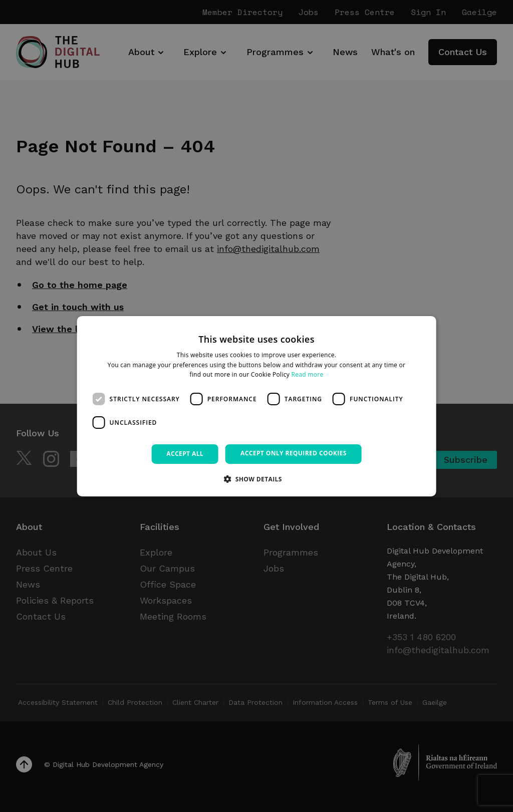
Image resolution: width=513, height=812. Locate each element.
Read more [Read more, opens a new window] (308, 374)
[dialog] (257, 406)
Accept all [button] (185, 454)
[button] (256, 479)
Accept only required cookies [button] (294, 453)
